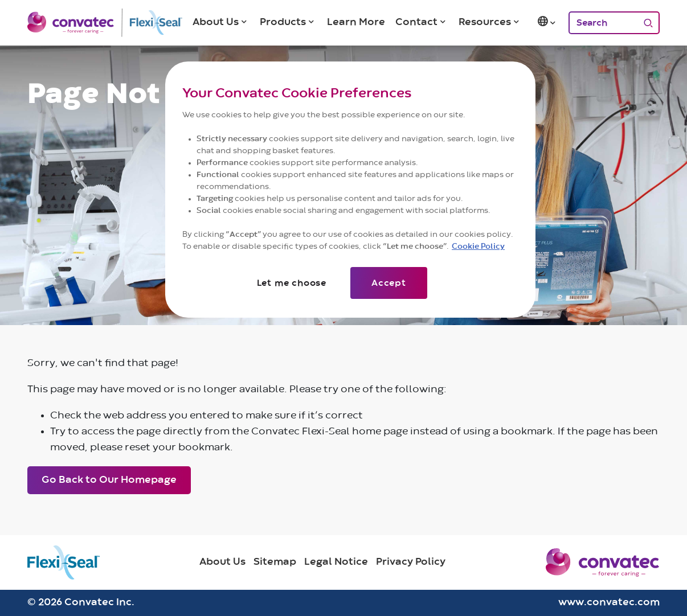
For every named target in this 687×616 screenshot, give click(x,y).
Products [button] (283, 22)
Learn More (356, 22)
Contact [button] (416, 22)
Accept (389, 283)
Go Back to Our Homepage (109, 480)
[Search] (603, 23)
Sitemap (275, 562)
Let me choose (292, 283)
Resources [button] (485, 22)
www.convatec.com (609, 602)
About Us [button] (216, 22)
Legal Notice (336, 562)
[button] (547, 23)
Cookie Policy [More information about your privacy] (478, 247)
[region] (350, 190)
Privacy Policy (411, 562)
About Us (222, 562)
